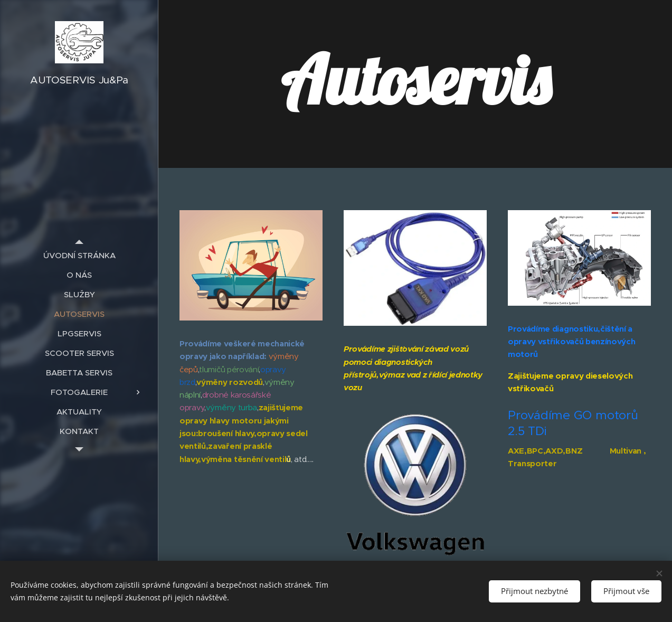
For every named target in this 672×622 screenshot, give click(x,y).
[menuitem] (79, 255)
